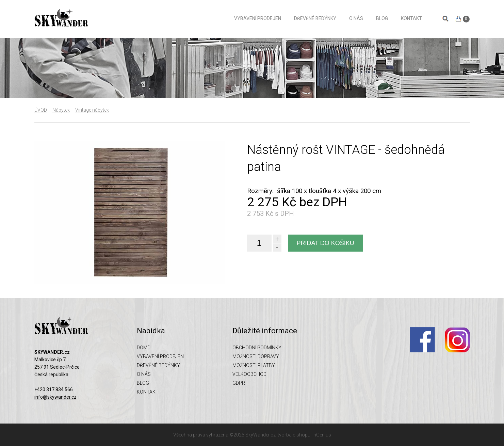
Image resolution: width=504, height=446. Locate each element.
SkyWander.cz (261, 435)
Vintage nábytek (92, 110)
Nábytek (61, 110)
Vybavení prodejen (258, 18)
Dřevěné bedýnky (315, 18)
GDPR (239, 383)
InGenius (322, 435)
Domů (218, 18)
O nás (356, 18)
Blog (382, 18)
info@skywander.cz (55, 397)
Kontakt (411, 18)
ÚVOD (41, 110)
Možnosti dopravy (256, 356)
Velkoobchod (249, 374)
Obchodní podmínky (257, 348)
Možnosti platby (254, 365)
